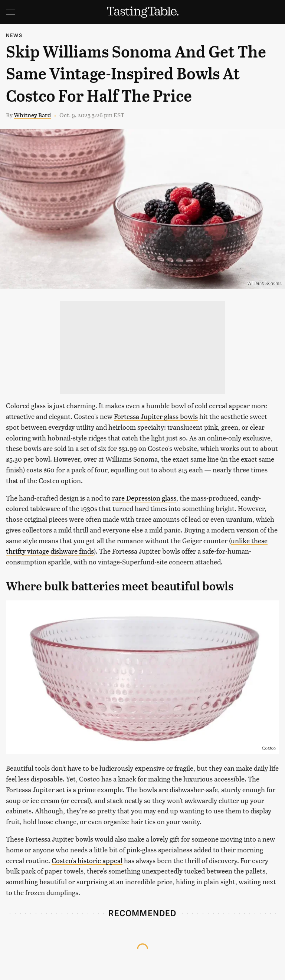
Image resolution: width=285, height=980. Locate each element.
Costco (268, 748)
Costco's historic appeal (87, 860)
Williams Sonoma (264, 283)
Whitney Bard (32, 115)
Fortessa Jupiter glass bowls (156, 416)
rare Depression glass (144, 498)
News (14, 35)
